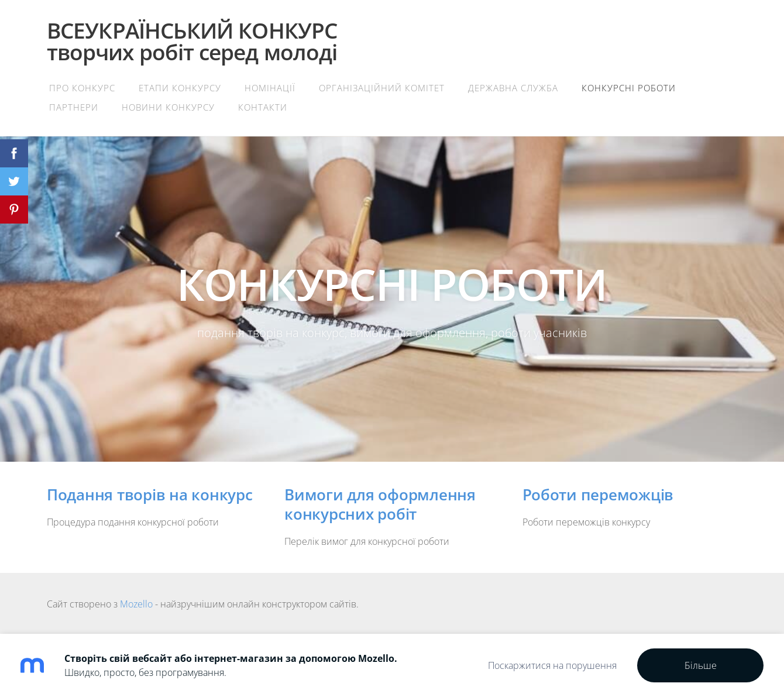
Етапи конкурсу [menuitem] (180, 88)
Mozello (136, 604)
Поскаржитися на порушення (552, 665)
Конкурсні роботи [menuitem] (629, 88)
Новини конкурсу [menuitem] (168, 107)
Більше (701, 665)
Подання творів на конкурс (150, 495)
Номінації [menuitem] (270, 88)
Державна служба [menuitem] (513, 88)
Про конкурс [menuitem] (82, 88)
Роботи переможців (598, 495)
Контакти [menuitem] (263, 107)
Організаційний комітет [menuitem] (382, 88)
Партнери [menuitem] (74, 107)
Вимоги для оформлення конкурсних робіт (380, 504)
